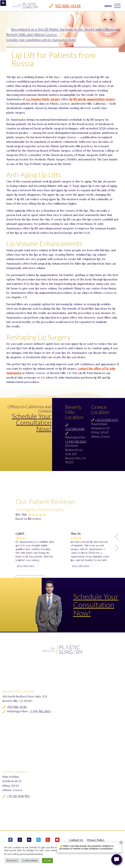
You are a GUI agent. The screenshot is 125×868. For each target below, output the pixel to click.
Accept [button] (47, 861)
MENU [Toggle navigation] (113, 6)
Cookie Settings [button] (30, 861)
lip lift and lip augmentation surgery (92, 99)
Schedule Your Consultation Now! (32, 423)
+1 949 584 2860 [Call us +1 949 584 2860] (76, 442)
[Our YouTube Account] (57, 842)
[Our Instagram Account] (20, 842)
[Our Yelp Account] (48, 842)
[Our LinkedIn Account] (29, 842)
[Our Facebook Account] (10, 842)
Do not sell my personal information (23, 854)
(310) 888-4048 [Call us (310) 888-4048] (75, 429)
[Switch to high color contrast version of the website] (3, 3)
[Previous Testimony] (117, 576)
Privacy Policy (96, 840)
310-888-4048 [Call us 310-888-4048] (68, 6)
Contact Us (76, 840)
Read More (12, 861)
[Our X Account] (39, 842)
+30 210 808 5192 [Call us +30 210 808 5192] (107, 420)
